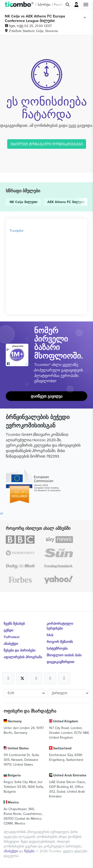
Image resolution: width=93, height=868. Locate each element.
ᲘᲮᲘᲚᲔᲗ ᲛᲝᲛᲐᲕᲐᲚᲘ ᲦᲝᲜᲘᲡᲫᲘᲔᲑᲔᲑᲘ (47, 144)
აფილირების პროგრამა (23, 657)
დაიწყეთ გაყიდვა (47, 396)
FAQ (50, 635)
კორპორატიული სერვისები (60, 626)
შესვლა (76, 5)
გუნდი (8, 630)
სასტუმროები (57, 648)
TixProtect (12, 637)
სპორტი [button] (44, 5)
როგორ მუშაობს (60, 642)
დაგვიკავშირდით (60, 662)
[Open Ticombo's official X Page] (22, 678)
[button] (19, 5)
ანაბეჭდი (11, 644)
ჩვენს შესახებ (14, 624)
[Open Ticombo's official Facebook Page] (18, 364)
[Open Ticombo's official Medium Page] (50, 678)
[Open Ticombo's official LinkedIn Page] (64, 678)
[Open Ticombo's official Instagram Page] (36, 678)
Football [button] (60, 5)
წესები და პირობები (19, 650)
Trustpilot (16, 231)
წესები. (30, 851)
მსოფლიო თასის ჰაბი (64, 655)
